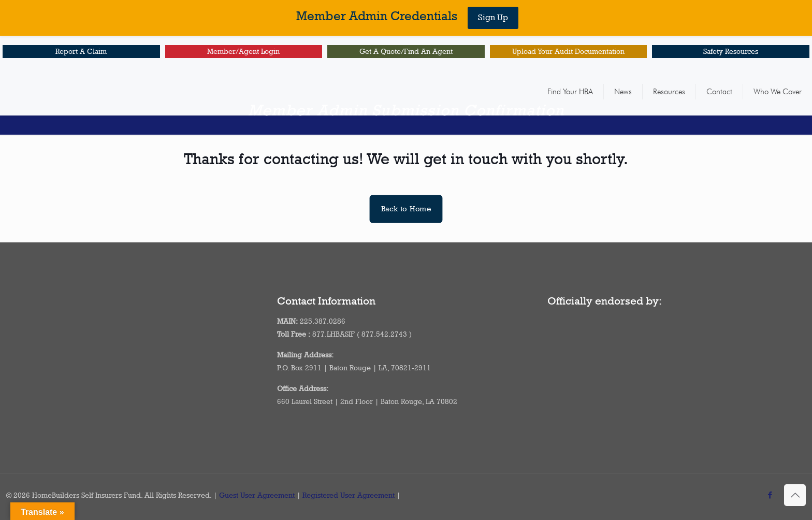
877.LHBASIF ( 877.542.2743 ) (362, 334)
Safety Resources (731, 51)
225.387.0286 (323, 321)
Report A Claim (81, 51)
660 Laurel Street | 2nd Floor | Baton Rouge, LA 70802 (367, 401)
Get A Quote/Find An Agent (406, 51)
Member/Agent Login (243, 51)
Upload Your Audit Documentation (568, 51)
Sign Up (493, 17)
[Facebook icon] (770, 495)
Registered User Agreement (349, 495)
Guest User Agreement (257, 495)
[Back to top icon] (795, 495)
